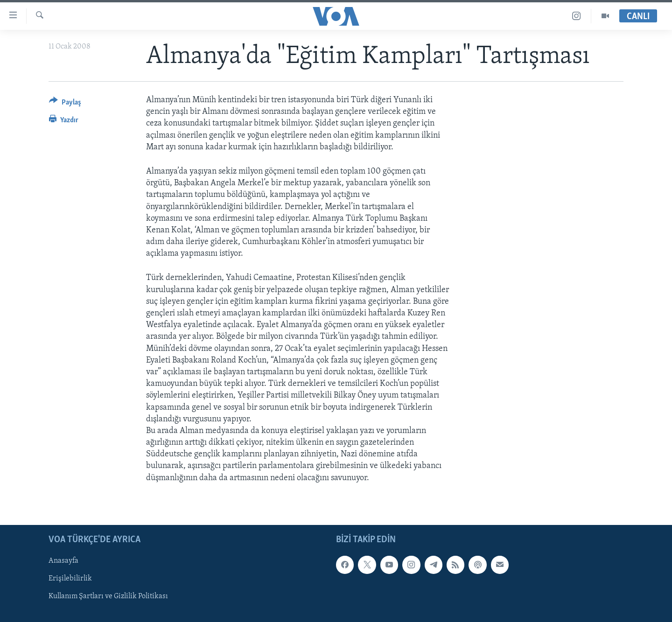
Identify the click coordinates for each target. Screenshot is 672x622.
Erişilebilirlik (70, 579)
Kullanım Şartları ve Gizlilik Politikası (108, 596)
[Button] (65, 104)
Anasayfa (63, 561)
